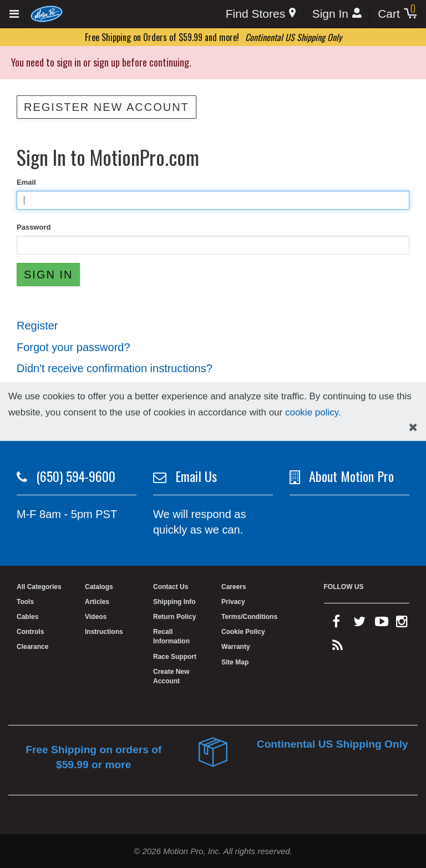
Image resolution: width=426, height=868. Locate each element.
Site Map (235, 662)
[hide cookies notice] (413, 427)
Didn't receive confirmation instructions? (115, 368)
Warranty (236, 647)
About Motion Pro (351, 476)
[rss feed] (338, 648)
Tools (25, 602)
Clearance (32, 647)
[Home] (47, 13)
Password (34, 227)
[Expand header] (15, 14)
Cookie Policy (243, 632)
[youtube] (382, 624)
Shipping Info (174, 602)
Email (26, 182)
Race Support (175, 657)
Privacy (233, 602)
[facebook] (336, 624)
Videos (96, 617)
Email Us (196, 476)
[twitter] (359, 624)
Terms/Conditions (249, 617)
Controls (30, 632)
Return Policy (174, 617)
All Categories (39, 587)
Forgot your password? (73, 347)
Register (37, 326)
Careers (234, 587)
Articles (97, 602)
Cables (27, 617)
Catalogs (99, 587)
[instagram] (402, 624)
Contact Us (171, 587)
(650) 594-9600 (76, 476)
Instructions (104, 632)
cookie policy (312, 412)
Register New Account (106, 107)
